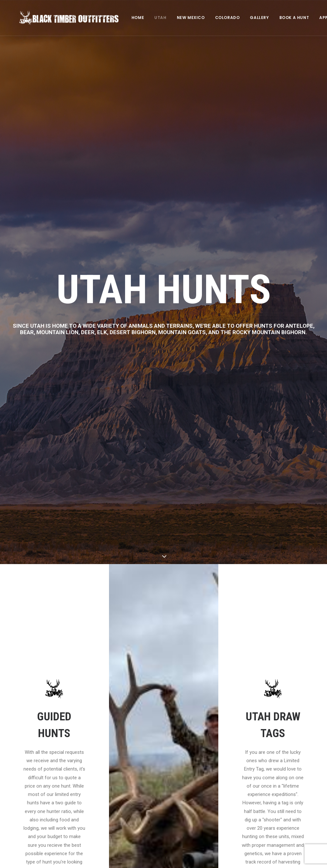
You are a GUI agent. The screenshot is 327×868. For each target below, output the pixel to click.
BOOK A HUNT (286, 18)
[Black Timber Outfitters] (65, 18)
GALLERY (251, 18)
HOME (129, 18)
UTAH (152, 18)
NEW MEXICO (182, 18)
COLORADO (219, 18)
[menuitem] (129, 18)
